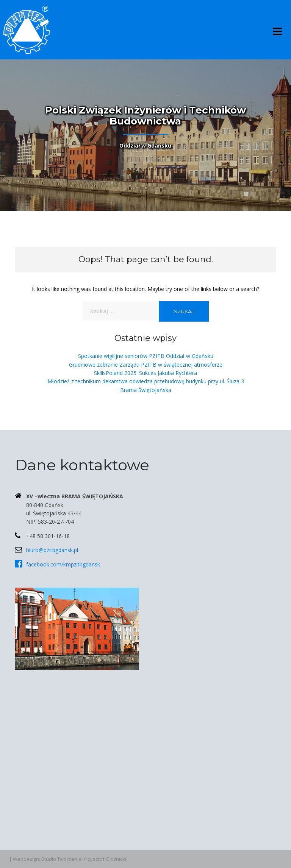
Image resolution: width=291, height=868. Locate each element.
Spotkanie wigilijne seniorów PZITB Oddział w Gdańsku (146, 356)
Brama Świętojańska (146, 390)
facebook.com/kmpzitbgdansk (63, 564)
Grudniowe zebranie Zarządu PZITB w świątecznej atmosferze (146, 365)
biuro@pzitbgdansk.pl (52, 550)
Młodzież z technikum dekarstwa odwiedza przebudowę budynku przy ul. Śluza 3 (146, 381)
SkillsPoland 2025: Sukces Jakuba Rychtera (145, 373)
